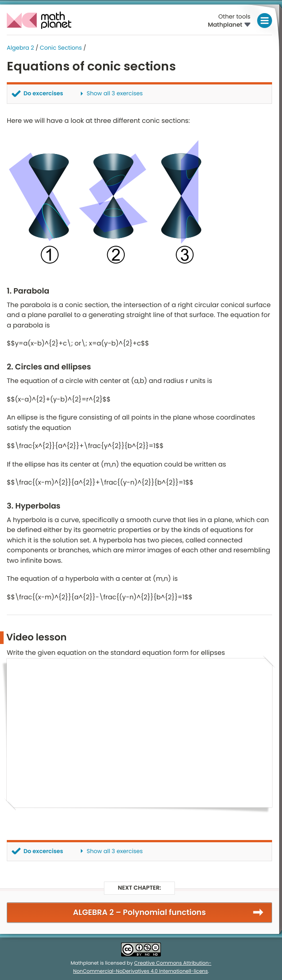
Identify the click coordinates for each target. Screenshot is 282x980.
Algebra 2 (20, 48)
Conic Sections (61, 48)
